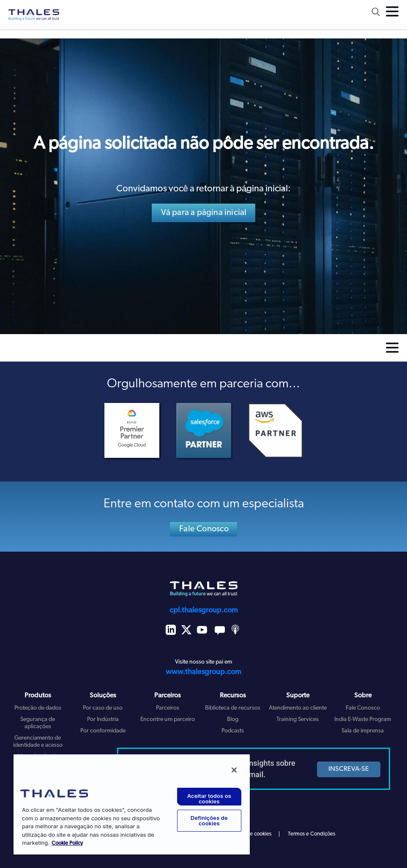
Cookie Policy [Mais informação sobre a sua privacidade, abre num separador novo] (67, 843)
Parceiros (168, 708)
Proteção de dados (38, 708)
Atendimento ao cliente (298, 708)
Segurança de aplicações (38, 723)
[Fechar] (234, 770)
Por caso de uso (103, 708)
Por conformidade (103, 731)
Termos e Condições (311, 834)
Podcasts (233, 731)
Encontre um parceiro (168, 720)
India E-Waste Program (363, 720)
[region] (132, 804)
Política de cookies (250, 834)
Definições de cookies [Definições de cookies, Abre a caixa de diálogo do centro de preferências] (209, 820)
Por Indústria (103, 720)
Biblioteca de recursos (233, 708)
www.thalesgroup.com (203, 672)
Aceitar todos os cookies (209, 799)
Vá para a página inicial (204, 213)
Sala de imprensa (363, 731)
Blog (233, 720)
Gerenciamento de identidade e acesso (38, 742)
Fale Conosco (204, 529)
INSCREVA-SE (349, 769)
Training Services (298, 720)
